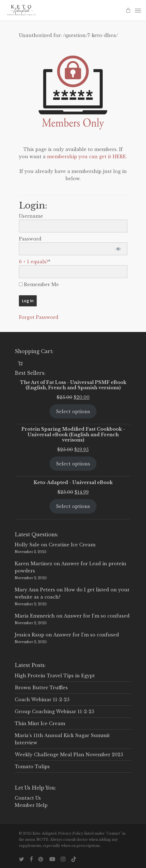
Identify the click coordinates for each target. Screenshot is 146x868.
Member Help (31, 805)
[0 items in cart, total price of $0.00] (20, 363)
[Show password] (118, 249)
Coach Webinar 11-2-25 (42, 700)
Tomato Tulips (32, 767)
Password (30, 239)
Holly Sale (27, 545)
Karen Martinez (34, 564)
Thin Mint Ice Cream (40, 723)
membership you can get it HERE (86, 157)
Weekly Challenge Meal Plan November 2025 (69, 755)
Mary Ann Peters (35, 590)
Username (31, 216)
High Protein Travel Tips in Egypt (55, 676)
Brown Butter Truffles (41, 688)
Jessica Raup (29, 635)
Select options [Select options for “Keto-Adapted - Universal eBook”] (73, 506)
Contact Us (28, 798)
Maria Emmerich (35, 616)
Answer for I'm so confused (97, 616)
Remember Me (39, 284)
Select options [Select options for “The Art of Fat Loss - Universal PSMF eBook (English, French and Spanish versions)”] (73, 411)
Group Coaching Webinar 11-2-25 (55, 711)
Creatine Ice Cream (72, 545)
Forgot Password (39, 317)
